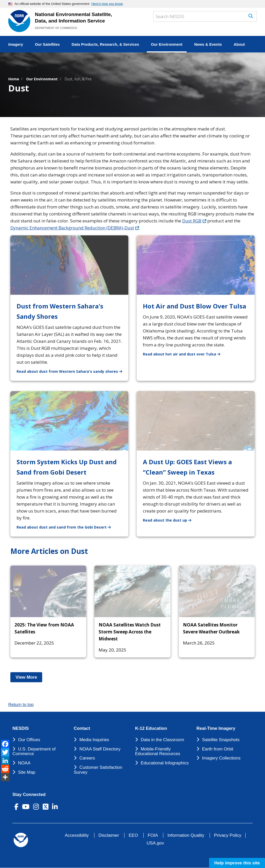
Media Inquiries (94, 740)
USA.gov (155, 843)
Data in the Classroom (163, 740)
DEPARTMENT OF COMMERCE (56, 28)
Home (14, 79)
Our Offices (29, 740)
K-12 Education (151, 729)
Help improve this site (237, 863)
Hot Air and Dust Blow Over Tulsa (194, 306)
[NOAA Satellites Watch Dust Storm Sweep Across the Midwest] (132, 591)
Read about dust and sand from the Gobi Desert (67, 527)
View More (29, 677)
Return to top (21, 705)
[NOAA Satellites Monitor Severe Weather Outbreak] (217, 591)
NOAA (24, 763)
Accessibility (77, 835)
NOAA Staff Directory (100, 749)
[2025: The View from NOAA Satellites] (48, 591)
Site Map (27, 772)
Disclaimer (109, 835)
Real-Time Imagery (216, 729)
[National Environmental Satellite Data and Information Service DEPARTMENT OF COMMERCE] (19, 21)
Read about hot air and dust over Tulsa (185, 354)
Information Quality (186, 835)
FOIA (153, 835)
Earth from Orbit (218, 749)
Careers (87, 758)
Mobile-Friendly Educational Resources (158, 751)
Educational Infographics (165, 763)
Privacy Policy (228, 835)
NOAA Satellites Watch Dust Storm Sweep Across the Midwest (130, 632)
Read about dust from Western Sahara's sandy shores (72, 371)
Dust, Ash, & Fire (78, 79)
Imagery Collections (221, 758)
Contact (82, 729)
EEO (133, 835)
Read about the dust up (170, 520)
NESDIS (21, 729)
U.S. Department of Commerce (34, 751)
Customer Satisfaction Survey (98, 770)
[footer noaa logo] (21, 840)
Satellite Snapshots (221, 740)
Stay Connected (29, 795)
